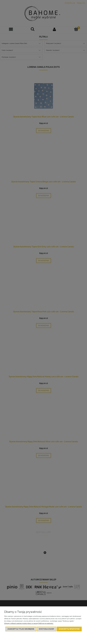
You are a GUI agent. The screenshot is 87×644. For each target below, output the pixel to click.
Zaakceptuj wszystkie (69, 629)
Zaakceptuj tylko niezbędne (21, 629)
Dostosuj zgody (47, 629)
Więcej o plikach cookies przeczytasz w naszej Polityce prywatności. (29, 623)
